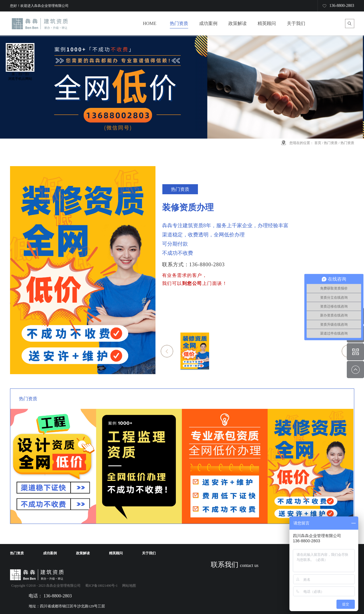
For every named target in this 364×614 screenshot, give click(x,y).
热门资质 (331, 143)
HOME (150, 23)
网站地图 (128, 586)
